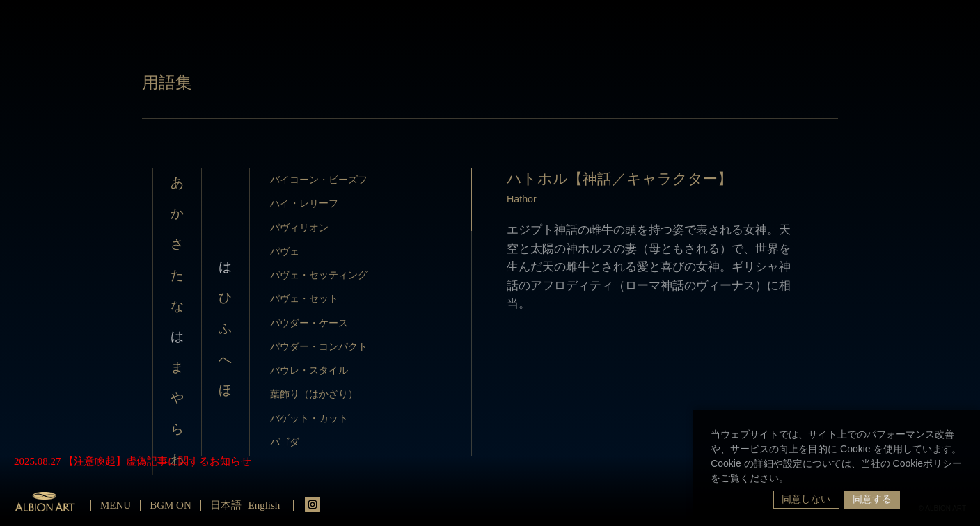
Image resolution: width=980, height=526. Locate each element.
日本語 (226, 505)
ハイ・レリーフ (304, 203)
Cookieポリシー (928, 463)
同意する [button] (872, 499)
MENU (116, 505)
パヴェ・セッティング (319, 275)
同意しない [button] (806, 499)
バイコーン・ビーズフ (319, 180)
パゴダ (285, 442)
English (264, 505)
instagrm (313, 504)
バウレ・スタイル (309, 370)
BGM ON (171, 505)
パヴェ (285, 251)
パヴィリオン (299, 228)
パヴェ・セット (304, 298)
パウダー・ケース (309, 323)
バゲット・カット (309, 418)
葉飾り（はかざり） (314, 394)
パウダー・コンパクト (319, 346)
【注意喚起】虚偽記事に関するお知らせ (157, 461)
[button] (793, 479)
